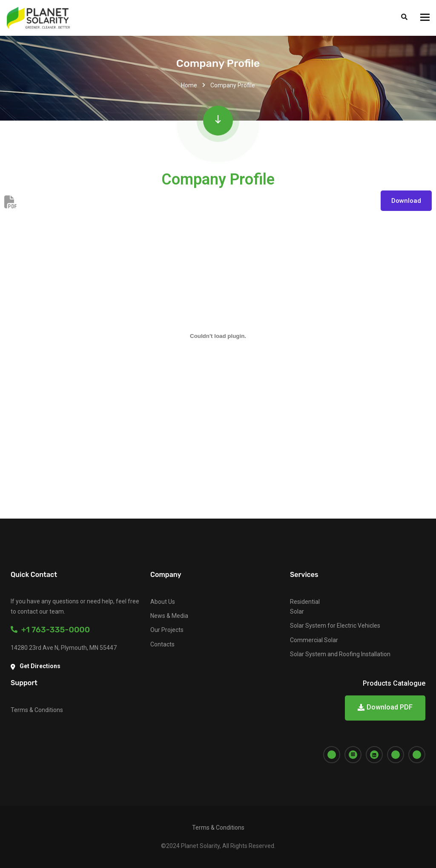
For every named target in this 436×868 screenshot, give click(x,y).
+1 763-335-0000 (50, 630)
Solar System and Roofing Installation (340, 654)
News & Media (169, 616)
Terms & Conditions (37, 710)
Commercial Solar (314, 640)
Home (189, 85)
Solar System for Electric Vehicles (335, 626)
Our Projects (167, 630)
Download (406, 201)
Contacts (162, 644)
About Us (163, 602)
